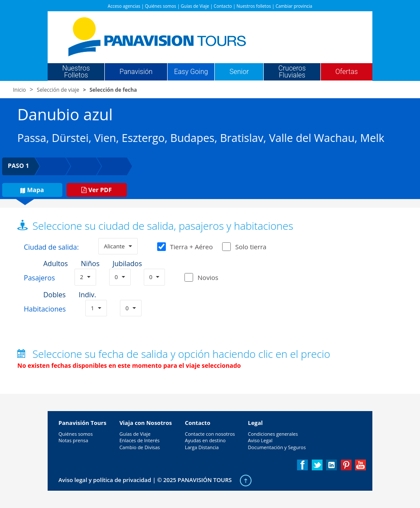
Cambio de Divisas (140, 447)
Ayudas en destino (205, 440)
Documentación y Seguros (277, 447)
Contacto (223, 6)
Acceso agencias (124, 6)
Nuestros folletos (254, 6)
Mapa (32, 190)
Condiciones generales (273, 434)
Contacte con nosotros (210, 434)
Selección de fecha (113, 90)
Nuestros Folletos (76, 72)
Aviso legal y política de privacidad (105, 480)
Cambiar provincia (294, 6)
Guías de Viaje (195, 6)
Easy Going (191, 72)
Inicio (19, 90)
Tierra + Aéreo (185, 247)
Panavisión (136, 72)
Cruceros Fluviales (292, 72)
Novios (208, 277)
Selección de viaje (58, 90)
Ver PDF (97, 190)
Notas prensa (73, 440)
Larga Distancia (202, 447)
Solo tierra (244, 247)
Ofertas (347, 72)
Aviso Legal (260, 440)
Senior (239, 72)
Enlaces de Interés (140, 440)
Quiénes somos (161, 6)
